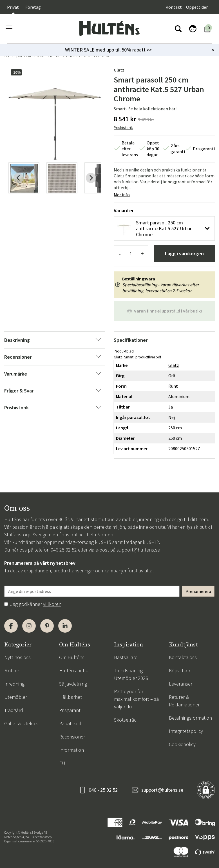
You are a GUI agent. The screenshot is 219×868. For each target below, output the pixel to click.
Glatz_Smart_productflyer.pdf (138, 357)
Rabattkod (70, 723)
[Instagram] (29, 626)
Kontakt (174, 7)
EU (62, 763)
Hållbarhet (71, 697)
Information (71, 750)
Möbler (12, 670)
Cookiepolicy (182, 744)
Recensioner (72, 737)
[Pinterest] (47, 626)
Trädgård (14, 710)
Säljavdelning (73, 684)
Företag (33, 7)
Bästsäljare (126, 657)
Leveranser (181, 684)
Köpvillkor (180, 670)
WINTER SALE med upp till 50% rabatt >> (108, 50)
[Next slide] (91, 178)
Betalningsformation (190, 718)
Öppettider (197, 7)
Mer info (122, 195)
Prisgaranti (70, 710)
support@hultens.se (138, 550)
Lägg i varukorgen (184, 254)
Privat (13, 7)
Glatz (119, 70)
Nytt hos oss (17, 657)
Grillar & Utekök (21, 723)
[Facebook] (11, 626)
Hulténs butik (73, 670)
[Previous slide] (19, 178)
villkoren (52, 604)
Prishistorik (123, 128)
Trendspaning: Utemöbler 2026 (131, 674)
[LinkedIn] (65, 626)
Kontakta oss (183, 657)
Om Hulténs (72, 657)
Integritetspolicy (186, 731)
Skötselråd (125, 720)
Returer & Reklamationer (184, 701)
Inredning (14, 684)
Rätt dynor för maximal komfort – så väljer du (136, 699)
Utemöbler (16, 697)
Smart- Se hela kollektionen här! (145, 109)
